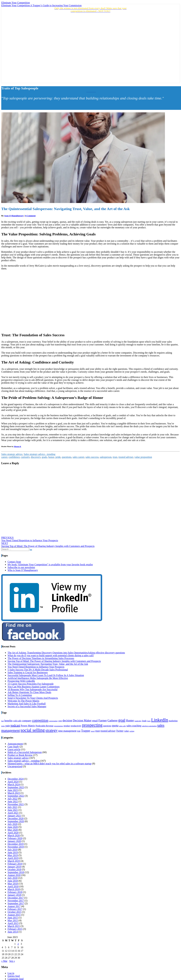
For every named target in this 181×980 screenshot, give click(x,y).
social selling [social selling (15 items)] (33, 730)
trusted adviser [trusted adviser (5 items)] (108, 731)
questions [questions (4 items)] (107, 726)
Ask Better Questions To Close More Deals (29, 692)
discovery (36, 457)
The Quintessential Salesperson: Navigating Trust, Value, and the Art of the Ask (48, 664)
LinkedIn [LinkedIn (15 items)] (160, 720)
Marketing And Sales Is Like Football (27, 704)
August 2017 (14, 906)
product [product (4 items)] (67, 726)
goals (44, 457)
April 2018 (13, 886)
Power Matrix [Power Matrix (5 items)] (28, 726)
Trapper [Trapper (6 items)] (86, 731)
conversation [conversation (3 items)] (53, 721)
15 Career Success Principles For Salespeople (31, 684)
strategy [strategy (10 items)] (51, 730)
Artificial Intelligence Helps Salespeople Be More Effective (38, 678)
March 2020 (14, 835)
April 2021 (13, 813)
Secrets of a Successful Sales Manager (27, 706)
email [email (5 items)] (95, 721)
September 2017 (16, 903)
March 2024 (14, 784)
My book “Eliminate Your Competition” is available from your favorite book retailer (50, 565)
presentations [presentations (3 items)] (58, 726)
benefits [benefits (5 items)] (8, 721)
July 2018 (13, 878)
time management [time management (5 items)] (67, 731)
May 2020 (13, 830)
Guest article (14, 749)
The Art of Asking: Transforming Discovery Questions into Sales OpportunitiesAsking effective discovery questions (66, 653)
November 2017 (16, 901)
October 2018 (15, 869)
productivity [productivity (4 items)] (76, 726)
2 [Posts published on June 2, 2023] (18, 944)
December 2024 (16, 779)
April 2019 (13, 858)
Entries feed (14, 976)
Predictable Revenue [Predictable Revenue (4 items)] (44, 726)
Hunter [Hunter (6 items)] (130, 721)
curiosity (25, 457)
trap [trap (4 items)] (79, 731)
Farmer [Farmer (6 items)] (103, 721)
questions (67, 457)
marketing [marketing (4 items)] (173, 721)
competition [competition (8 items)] (40, 720)
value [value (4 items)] (126, 731)
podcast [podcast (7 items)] (15, 725)
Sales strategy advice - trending (39, 454)
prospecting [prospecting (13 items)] (92, 725)
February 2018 (15, 892)
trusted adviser (126, 457)
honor (51, 457)
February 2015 (15, 929)
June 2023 (13, 790)
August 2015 (14, 915)
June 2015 (13, 918)
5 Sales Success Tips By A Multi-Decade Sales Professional (38, 670)
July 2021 (13, 807)
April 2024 (13, 782)
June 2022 (13, 801)
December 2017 (16, 898)
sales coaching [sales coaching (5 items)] (134, 726)
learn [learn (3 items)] (149, 721)
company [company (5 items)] (27, 721)
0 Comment (30, 216)
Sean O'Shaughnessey (14, 216)
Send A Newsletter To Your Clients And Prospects (33, 698)
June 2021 (13, 810)
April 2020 (13, 833)
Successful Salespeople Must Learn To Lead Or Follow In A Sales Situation (46, 675)
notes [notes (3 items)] (3, 726)
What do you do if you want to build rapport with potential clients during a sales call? (51, 655)
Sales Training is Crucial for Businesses (28, 672)
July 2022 (13, 799)
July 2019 (13, 850)
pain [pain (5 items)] (8, 726)
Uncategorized (15, 766)
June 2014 (13, 932)
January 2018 (14, 895)
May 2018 (13, 884)
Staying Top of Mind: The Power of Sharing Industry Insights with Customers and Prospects (48, 545)
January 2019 (14, 867)
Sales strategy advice (12, 454)
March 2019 (14, 861)
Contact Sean (14, 562)
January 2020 (14, 841)
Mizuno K (18, 446)
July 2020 (13, 824)
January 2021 (14, 816)
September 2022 (16, 796)
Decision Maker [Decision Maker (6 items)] (82, 721)
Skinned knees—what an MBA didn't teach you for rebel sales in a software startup (50, 764)
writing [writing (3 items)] (132, 731)
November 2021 (16, 804)
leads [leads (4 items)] (144, 721)
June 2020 (13, 827)
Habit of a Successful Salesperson (25, 752)
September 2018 (16, 872)
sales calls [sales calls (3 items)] (122, 726)
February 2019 (15, 864)
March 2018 (14, 889)
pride (58, 457)
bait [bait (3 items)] (3, 721)
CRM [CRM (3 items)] (60, 721)
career (4, 457)
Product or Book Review (20, 755)
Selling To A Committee (20, 695)
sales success (92, 457)
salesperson (106, 457)
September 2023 (16, 787)
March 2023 (14, 793)
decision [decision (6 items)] (67, 721)
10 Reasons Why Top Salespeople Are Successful (32, 689)
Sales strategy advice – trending (24, 761)
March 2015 (14, 926)
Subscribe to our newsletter (21, 567)
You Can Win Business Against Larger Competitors (34, 687)
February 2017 (15, 909)
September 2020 (16, 821)
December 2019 (16, 844)
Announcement (15, 744)
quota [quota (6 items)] (115, 726)
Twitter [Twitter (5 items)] (120, 731)
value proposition (143, 457)
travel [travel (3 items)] (93, 731)
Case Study (13, 747)
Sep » (12, 961)
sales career (79, 457)
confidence (14, 457)
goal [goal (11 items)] (122, 720)
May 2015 (13, 920)
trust (115, 457)
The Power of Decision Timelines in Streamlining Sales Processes (41, 658)
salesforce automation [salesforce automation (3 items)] (149, 726)
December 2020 (16, 818)
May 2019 (13, 855)
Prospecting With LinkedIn (21, 681)
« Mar (4, 961)
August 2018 (14, 875)
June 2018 (13, 881)
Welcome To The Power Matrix (23, 701)
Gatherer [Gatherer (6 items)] (113, 721)
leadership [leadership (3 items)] (138, 721)
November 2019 (16, 847)
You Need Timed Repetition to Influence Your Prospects (30, 539)
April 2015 (13, 923)
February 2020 (15, 838)
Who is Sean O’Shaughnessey (23, 570)
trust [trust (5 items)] (98, 731)
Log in (11, 973)
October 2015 (15, 912)
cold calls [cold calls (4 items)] (17, 721)
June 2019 (13, 852)
